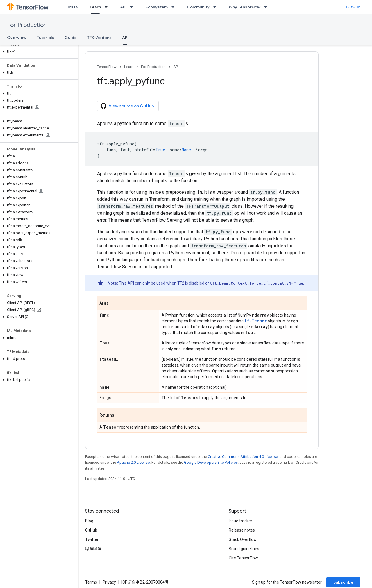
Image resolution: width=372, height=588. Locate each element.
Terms (91, 582)
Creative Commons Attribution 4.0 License (243, 457)
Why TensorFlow (245, 7)
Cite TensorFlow (243, 558)
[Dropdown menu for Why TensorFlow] (267, 7)
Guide (71, 38)
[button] (38, 51)
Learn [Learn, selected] (95, 7)
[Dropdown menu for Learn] (108, 7)
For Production (27, 25)
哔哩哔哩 (93, 549)
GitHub (353, 7)
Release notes (242, 530)
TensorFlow (107, 67)
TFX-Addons (99, 38)
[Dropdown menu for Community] (217, 7)
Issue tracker (240, 521)
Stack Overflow (243, 539)
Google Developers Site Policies (211, 462)
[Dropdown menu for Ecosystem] (175, 7)
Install (74, 7)
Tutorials (45, 38)
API (123, 7)
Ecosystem (157, 7)
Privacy (109, 582)
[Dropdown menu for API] (133, 7)
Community (198, 7)
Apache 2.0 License (133, 462)
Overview (17, 38)
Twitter (92, 539)
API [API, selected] (125, 38)
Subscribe (343, 582)
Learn (129, 67)
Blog (89, 521)
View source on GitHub (127, 106)
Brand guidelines (244, 549)
